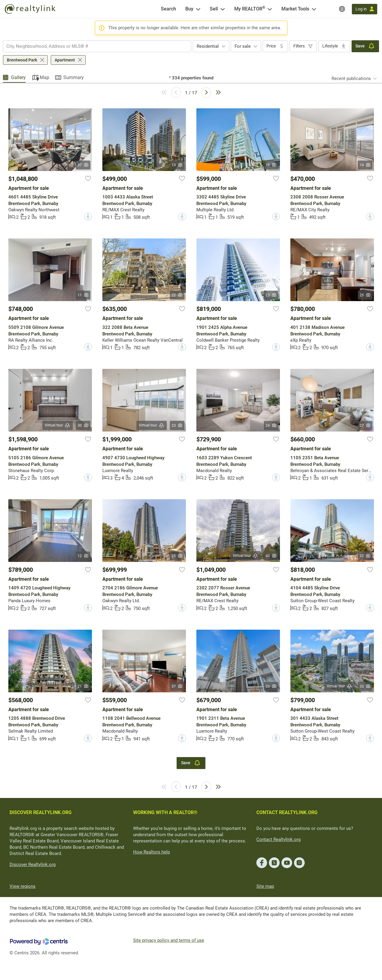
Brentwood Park (22, 60)
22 (177, 295)
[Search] (168, 9)
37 (83, 165)
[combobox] (97, 46)
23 (271, 295)
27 (365, 426)
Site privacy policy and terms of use (169, 940)
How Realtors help (151, 852)
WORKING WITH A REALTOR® (165, 812)
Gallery (18, 77)
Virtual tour (58, 425)
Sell (214, 9)
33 (365, 686)
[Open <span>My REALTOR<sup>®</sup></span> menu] (270, 9)
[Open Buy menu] (198, 9)
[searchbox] (93, 46)
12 (83, 556)
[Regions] (342, 9)
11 (83, 295)
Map (44, 77)
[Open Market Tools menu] (314, 9)
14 (365, 165)
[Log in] (365, 9)
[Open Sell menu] (223, 9)
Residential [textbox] (208, 46)
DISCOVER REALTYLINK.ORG (41, 812)
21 (83, 686)
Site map (265, 886)
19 (271, 165)
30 (83, 426)
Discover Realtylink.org (33, 865)
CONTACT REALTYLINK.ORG (287, 812)
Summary (74, 77)
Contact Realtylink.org (278, 839)
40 (271, 556)
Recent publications (351, 78)
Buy (189, 9)
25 (365, 295)
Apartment (65, 60)
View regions (23, 886)
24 (271, 426)
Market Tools (295, 9)
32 (365, 556)
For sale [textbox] (243, 46)
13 (177, 165)
